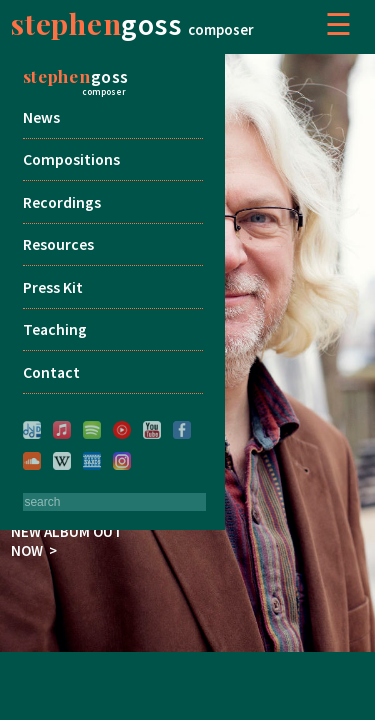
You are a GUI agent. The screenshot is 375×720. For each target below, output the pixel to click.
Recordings (62, 202)
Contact (51, 372)
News (41, 117)
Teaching (55, 329)
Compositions (71, 159)
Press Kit (53, 287)
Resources (58, 244)
